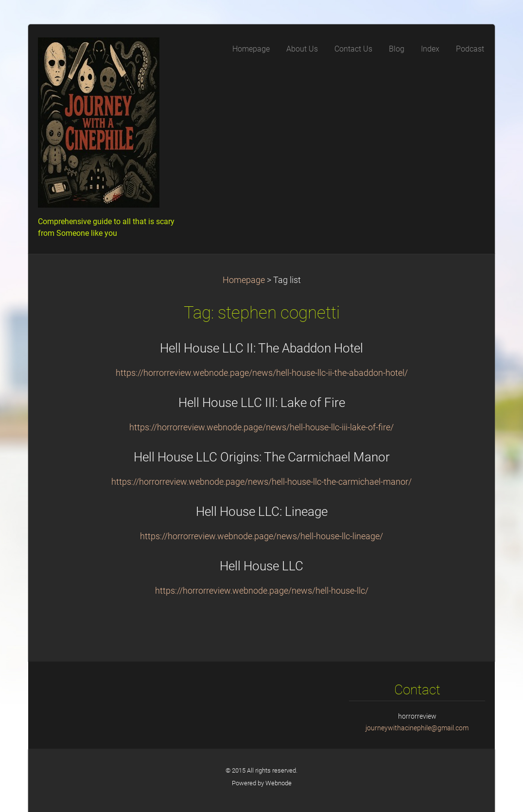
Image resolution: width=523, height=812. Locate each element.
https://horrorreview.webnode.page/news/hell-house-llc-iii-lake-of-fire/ (261, 427)
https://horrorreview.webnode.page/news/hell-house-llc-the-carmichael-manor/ (261, 482)
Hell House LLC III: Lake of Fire (262, 403)
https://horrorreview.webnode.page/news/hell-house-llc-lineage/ (261, 536)
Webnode (279, 783)
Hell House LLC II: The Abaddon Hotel (261, 348)
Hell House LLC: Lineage (262, 512)
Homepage (244, 280)
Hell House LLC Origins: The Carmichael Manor (262, 457)
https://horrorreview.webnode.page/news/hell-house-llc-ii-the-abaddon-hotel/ (262, 373)
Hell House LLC (261, 566)
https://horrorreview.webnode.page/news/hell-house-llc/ (262, 591)
